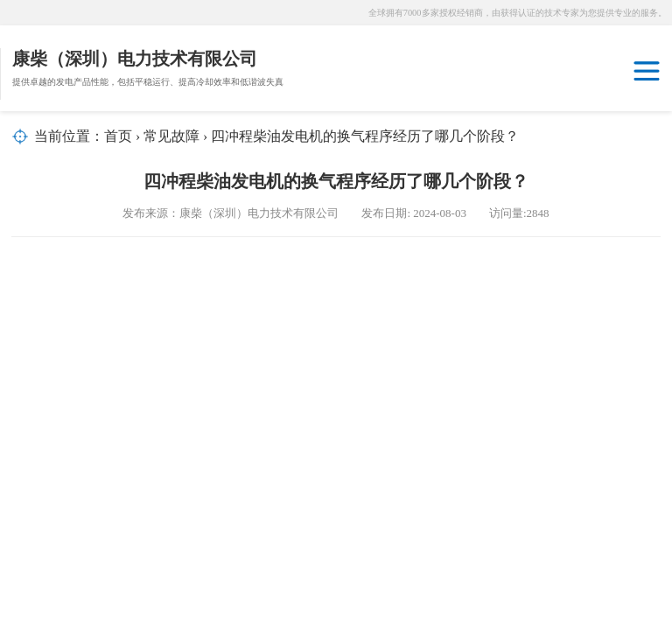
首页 (118, 136)
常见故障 (171, 136)
